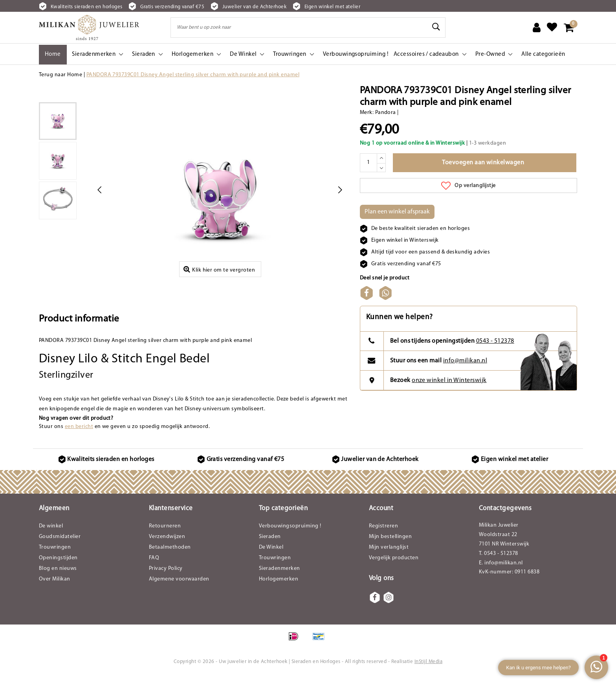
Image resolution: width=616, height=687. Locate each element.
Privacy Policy (166, 581)
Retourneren (165, 538)
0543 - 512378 (495, 354)
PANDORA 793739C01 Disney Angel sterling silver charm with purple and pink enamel (193, 75)
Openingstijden (58, 570)
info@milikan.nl (465, 373)
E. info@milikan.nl (501, 575)
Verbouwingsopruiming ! (290, 538)
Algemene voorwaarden (179, 591)
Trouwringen (55, 559)
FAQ (154, 570)
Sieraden (270, 549)
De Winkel (271, 559)
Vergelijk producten (394, 570)
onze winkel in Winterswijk (449, 393)
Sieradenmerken (280, 581)
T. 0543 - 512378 (499, 566)
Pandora (386, 113)
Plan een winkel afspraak (397, 212)
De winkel (51, 538)
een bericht (79, 439)
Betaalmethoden (170, 559)
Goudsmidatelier (60, 549)
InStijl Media (428, 674)
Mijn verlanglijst (389, 559)
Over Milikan (55, 591)
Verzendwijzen (167, 549)
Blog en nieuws (58, 581)
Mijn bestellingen (390, 549)
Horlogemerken (279, 591)
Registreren (383, 538)
